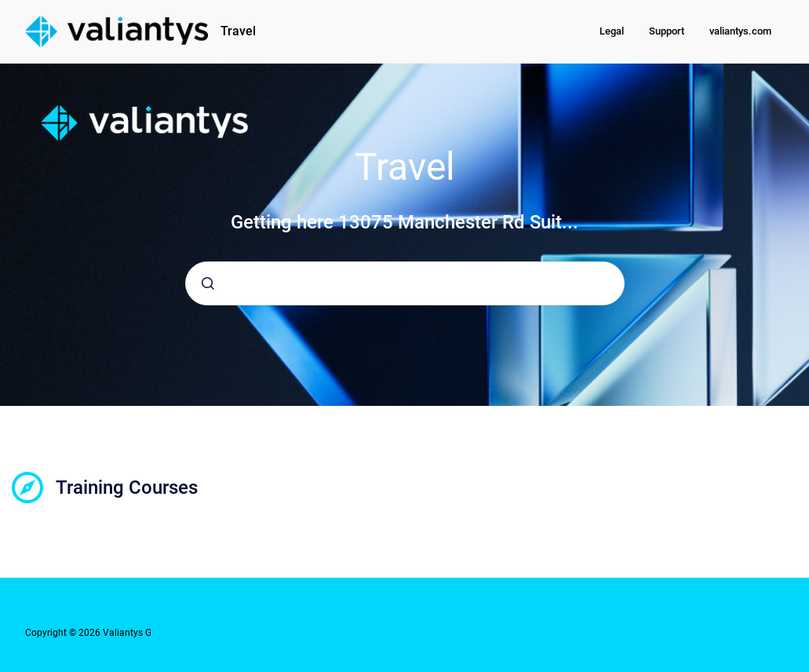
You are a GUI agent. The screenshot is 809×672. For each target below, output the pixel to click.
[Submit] (208, 283)
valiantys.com (740, 31)
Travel (238, 31)
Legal (612, 31)
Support (667, 31)
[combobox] (405, 283)
